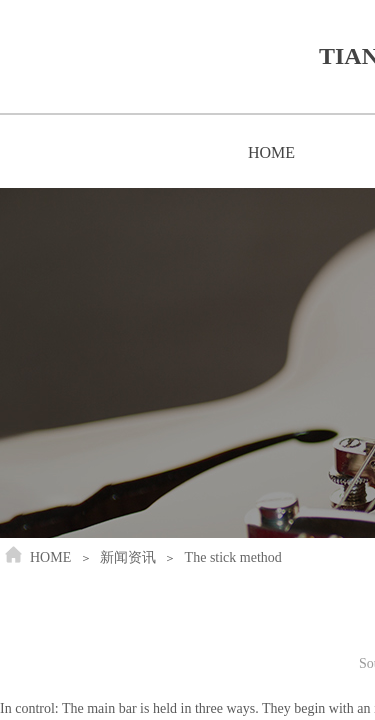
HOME (271, 152)
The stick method (233, 557)
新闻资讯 (128, 557)
